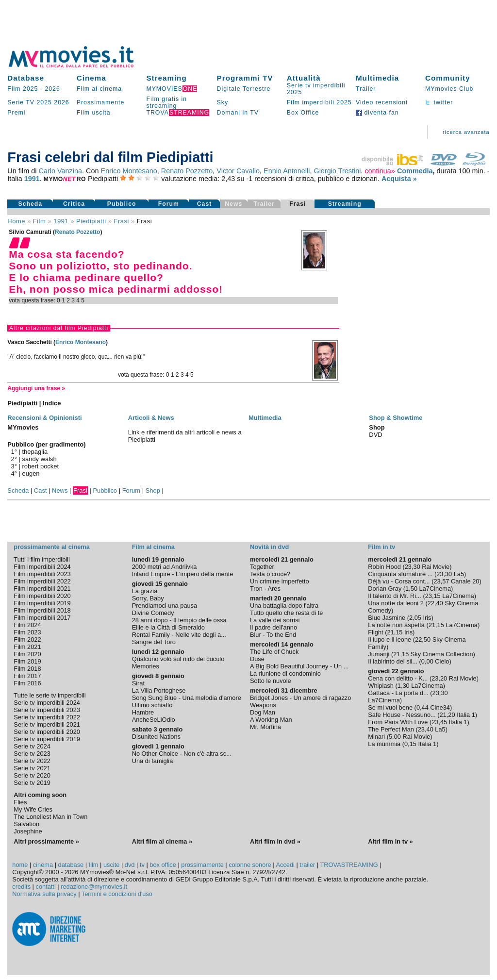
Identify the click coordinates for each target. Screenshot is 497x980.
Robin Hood (384, 567)
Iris (427, 618)
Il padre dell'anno (273, 627)
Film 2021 (27, 647)
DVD (375, 435)
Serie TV (21, 102)
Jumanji (379, 654)
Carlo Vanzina (60, 171)
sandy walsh (40, 459)
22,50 (423, 639)
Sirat (138, 683)
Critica (74, 204)
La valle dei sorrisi (275, 620)
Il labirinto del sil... (393, 661)
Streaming (166, 78)
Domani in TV (238, 113)
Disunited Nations (156, 737)
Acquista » (399, 179)
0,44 (422, 707)
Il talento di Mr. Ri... (395, 596)
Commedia (415, 171)
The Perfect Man (391, 729)
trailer (307, 865)
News (60, 490)
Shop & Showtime (396, 418)
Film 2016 (27, 683)
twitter (439, 102)
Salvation (26, 824)
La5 (459, 574)
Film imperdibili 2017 (42, 618)
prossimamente (202, 865)
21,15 (436, 625)
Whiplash (381, 686)
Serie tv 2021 (32, 768)
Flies (20, 802)
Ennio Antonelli (287, 171)
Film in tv (381, 547)
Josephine (28, 831)
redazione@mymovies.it (94, 887)
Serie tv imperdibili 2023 (47, 710)
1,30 (404, 686)
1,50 (411, 589)
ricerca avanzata (466, 132)
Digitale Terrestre (244, 89)
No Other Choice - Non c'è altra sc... (182, 754)
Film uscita (94, 113)
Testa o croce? (270, 574)
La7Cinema (435, 589)
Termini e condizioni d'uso (117, 894)
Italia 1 (466, 715)
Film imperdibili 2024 (42, 567)
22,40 (435, 603)
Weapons (263, 705)
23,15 (433, 596)
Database (26, 78)
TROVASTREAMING (349, 865)
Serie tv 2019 (32, 783)
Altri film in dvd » (275, 841)
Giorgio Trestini (337, 171)
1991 (32, 179)
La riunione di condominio (285, 673)
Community (448, 78)
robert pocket (41, 466)
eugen (31, 473)
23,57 (441, 581)
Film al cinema (99, 89)
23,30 (413, 567)
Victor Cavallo (238, 171)
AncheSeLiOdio (154, 720)
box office (163, 865)
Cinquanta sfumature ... (400, 574)
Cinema (91, 78)
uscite (111, 865)
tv (142, 865)
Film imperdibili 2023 (42, 574)
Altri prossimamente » (46, 841)
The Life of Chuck (274, 652)
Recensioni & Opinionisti (44, 418)
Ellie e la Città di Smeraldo (168, 627)
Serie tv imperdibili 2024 (47, 703)
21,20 (447, 715)
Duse (257, 659)
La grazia (145, 591)
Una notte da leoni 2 (396, 603)
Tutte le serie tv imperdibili (50, 695)
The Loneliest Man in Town (50, 817)
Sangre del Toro (154, 642)
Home (16, 221)
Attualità (304, 78)
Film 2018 (27, 669)
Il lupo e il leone (389, 639)
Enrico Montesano (129, 171)
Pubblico (122, 204)
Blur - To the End (273, 635)
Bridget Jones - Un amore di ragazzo (300, 698)
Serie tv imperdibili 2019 (47, 739)
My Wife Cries (33, 809)
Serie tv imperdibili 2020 (47, 732)
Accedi (285, 865)
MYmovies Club (449, 89)
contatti (46, 887)
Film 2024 (27, 625)
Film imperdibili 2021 (42, 589)
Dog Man (263, 712)
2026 (52, 89)
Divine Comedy (153, 613)
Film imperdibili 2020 (42, 596)
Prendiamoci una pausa (165, 606)
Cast (205, 204)
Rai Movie (436, 567)
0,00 (427, 661)
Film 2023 (27, 632)
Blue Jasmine (387, 618)
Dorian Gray (385, 589)
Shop (153, 490)
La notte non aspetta (396, 625)
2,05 (415, 618)
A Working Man (271, 720)
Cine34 (440, 707)
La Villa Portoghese (159, 690)
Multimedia (377, 78)
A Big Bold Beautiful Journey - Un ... (299, 666)
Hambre (143, 712)
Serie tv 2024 (32, 746)
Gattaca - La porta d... (398, 693)
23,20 (439, 678)
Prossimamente (101, 102)
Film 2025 (23, 89)
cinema (43, 865)
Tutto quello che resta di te (286, 613)
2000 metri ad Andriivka (165, 567)
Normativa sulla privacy (44, 894)
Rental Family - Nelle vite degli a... (179, 635)
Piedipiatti (91, 221)
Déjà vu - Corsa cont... (399, 581)
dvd (130, 865)
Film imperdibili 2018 (42, 610)
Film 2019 (27, 661)
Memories (146, 666)
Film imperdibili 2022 (42, 581)
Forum (169, 204)
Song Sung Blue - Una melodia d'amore (187, 698)
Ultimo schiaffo (152, 705)
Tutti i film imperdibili (41, 559)
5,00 (395, 737)
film (39, 221)
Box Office (303, 113)
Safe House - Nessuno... (402, 715)
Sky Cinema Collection (442, 654)
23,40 (426, 729)
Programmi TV (245, 78)
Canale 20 (465, 581)
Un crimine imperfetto (280, 581)
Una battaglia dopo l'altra (284, 606)
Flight (375, 632)
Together (262, 567)
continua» (380, 171)
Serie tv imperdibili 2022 (47, 717)
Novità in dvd (269, 547)
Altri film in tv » (390, 841)
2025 (44, 102)
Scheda (30, 204)
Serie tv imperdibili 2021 (47, 724)
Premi (16, 113)
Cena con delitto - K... (398, 678)
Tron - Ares (265, 589)
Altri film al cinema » (162, 841)
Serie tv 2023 (32, 754)
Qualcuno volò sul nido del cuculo (178, 659)
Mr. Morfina (265, 727)
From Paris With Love (398, 722)
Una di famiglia (153, 761)
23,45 (439, 722)
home (20, 865)
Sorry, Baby (148, 598)
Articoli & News (151, 418)
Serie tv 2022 (32, 761)
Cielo (442, 661)
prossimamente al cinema (51, 547)
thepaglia (35, 452)
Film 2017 (27, 676)
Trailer (366, 89)
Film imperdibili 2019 (42, 603)
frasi (122, 221)
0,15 (410, 744)
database (71, 865)
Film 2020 (27, 654)
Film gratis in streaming (166, 102)
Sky (223, 102)
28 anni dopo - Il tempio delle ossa (179, 620)
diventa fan (377, 113)
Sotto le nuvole (271, 681)
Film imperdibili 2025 (319, 102)
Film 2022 (27, 639)
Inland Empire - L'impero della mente (183, 574)
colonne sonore (250, 865)
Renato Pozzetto (187, 171)
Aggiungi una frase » (36, 388)
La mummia (384, 744)
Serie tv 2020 (32, 775)
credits (21, 887)
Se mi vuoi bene (390, 707)
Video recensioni (382, 102)
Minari (376, 737)
